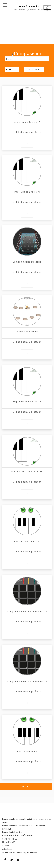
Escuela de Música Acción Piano (17, 835)
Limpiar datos (34, 69)
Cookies (6, 846)
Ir (28, 144)
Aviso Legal (7, 849)
